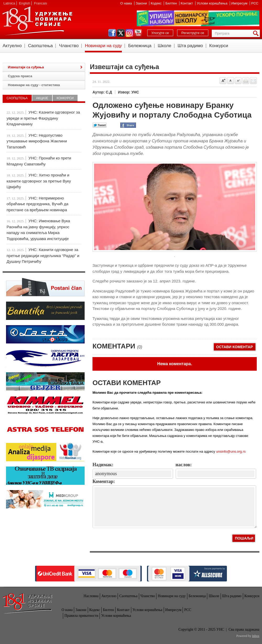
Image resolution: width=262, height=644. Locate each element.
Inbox (256, 636)
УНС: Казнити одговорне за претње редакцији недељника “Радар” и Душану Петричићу (43, 256)
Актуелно (12, 46)
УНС (37, 21)
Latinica (9, 3)
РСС (255, 3)
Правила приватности (81, 616)
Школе (165, 46)
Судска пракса (20, 76)
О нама (127, 3)
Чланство (69, 46)
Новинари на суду (103, 46)
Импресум (240, 3)
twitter (121, 33)
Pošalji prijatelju (253, 81)
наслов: (184, 465)
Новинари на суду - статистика (34, 85)
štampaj (246, 81)
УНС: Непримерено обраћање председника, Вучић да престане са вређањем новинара (37, 204)
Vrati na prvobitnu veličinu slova (231, 81)
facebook (112, 33)
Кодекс (157, 3)
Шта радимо (190, 46)
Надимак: (103, 465)
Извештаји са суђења (26, 67)
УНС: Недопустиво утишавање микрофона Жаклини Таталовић (37, 141)
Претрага (257, 33)
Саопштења (40, 46)
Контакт (187, 3)
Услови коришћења (212, 3)
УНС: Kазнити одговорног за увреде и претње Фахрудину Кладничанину (43, 118)
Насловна (91, 596)
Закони (142, 3)
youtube (138, 33)
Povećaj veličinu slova (223, 81)
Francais (41, 3)
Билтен (171, 3)
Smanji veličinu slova (238, 81)
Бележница (140, 46)
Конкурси (219, 46)
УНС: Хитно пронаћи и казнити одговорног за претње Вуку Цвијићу (39, 181)
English (24, 3)
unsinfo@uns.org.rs (231, 451)
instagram (129, 33)
